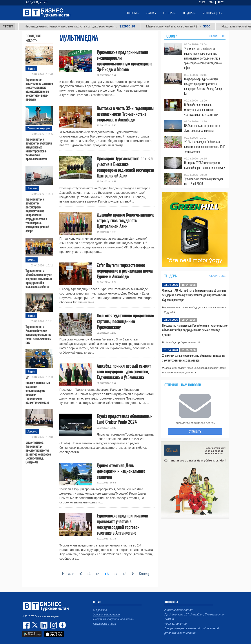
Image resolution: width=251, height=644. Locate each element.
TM (212, 2)
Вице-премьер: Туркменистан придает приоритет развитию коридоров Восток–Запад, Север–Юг (38, 452)
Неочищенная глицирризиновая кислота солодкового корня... (98, 26)
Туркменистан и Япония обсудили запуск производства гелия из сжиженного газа (38, 334)
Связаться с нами (105, 624)
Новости (171, 36)
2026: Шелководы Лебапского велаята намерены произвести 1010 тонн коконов (205, 147)
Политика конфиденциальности (114, 619)
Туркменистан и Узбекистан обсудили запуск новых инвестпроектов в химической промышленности (39, 149)
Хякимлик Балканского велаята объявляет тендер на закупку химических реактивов (194, 358)
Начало (68, 574)
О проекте (100, 610)
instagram (53, 625)
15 (97, 574)
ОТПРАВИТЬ (195, 431)
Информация (212, 13)
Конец (144, 574)
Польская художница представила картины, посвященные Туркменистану (125, 321)
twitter (35, 625)
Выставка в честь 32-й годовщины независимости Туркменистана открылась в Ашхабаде (125, 114)
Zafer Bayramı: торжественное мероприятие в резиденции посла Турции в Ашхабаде (125, 271)
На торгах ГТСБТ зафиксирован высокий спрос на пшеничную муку (205, 165)
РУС (221, 2)
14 (89, 574)
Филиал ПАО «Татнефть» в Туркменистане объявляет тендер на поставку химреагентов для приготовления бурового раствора (194, 295)
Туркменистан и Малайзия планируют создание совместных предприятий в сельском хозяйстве (39, 278)
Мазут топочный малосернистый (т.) (196, 26)
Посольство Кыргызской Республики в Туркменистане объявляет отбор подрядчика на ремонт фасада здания (195, 330)
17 (116, 574)
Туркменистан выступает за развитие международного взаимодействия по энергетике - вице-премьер (39, 89)
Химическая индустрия (39, 128)
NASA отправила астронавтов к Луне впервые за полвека (202, 128)
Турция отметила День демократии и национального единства (121, 471)
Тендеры (171, 276)
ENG (202, 2)
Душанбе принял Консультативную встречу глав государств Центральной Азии (125, 220)
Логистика (32, 188)
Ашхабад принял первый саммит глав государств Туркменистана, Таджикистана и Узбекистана (124, 371)
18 (125, 574)
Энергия (31, 68)
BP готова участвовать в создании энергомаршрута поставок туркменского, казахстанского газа (38, 390)
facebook (27, 625)
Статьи (151, 13)
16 (107, 574)
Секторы (170, 13)
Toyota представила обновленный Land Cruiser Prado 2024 (125, 419)
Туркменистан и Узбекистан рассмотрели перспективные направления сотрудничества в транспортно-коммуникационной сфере (37, 215)
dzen (62, 625)
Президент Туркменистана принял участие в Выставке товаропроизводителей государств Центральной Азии (125, 167)
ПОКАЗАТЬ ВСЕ (217, 36)
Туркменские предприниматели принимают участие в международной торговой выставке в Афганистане (122, 524)
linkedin (44, 625)
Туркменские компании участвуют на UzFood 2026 (204, 181)
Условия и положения (106, 615)
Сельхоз (32, 260)
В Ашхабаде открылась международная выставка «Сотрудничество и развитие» (201, 109)
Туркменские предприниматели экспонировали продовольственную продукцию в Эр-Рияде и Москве (124, 61)
